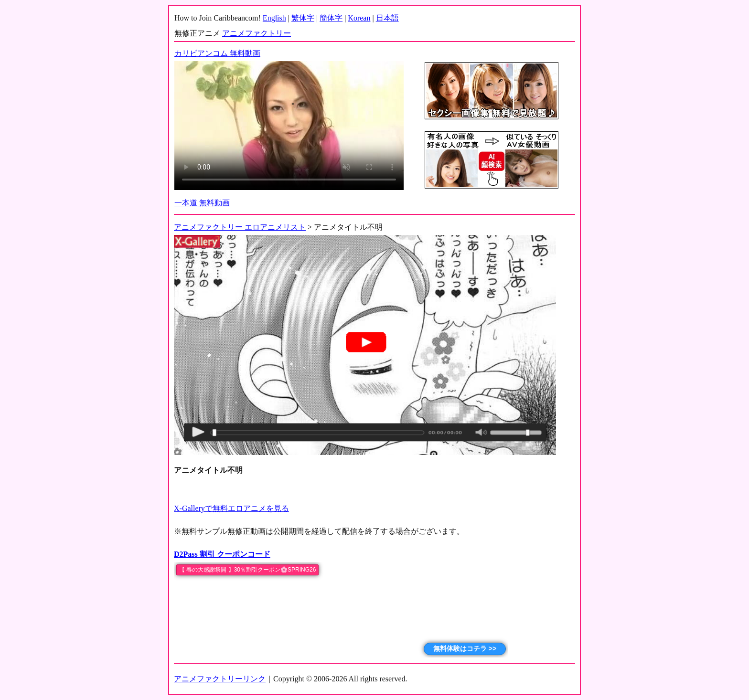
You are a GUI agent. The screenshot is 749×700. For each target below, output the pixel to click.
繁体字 (303, 18)
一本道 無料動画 (202, 203)
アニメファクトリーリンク (220, 679)
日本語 (387, 18)
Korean (359, 18)
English (274, 18)
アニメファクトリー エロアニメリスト (240, 227)
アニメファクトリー (257, 33)
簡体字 (331, 18)
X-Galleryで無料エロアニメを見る (231, 508)
